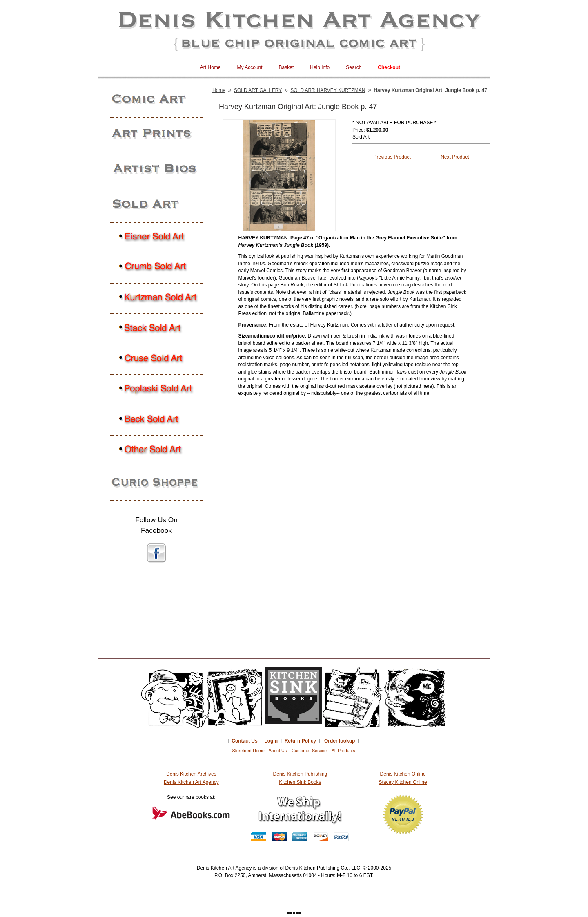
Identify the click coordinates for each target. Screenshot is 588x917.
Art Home (210, 67)
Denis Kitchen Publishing (300, 774)
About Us (278, 751)
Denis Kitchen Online (403, 774)
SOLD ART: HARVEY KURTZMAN (328, 90)
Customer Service (309, 751)
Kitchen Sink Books (300, 782)
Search (354, 67)
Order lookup (340, 741)
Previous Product (392, 157)
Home (219, 90)
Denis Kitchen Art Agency (191, 782)
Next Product (455, 157)
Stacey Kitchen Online (403, 782)
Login (271, 741)
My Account (250, 67)
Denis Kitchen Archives (191, 774)
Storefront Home (248, 751)
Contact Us (244, 741)
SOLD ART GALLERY (258, 90)
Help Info (320, 67)
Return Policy (300, 741)
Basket (286, 67)
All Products (343, 751)
